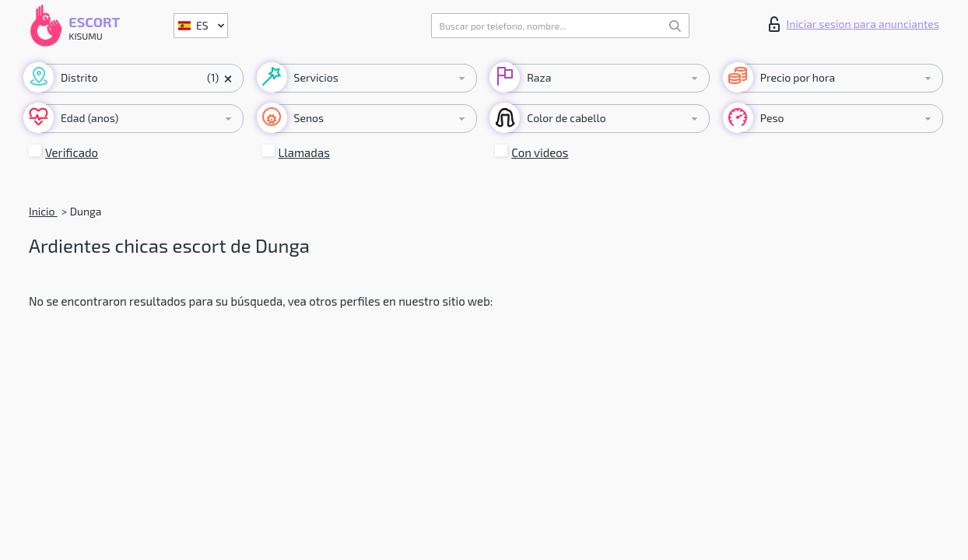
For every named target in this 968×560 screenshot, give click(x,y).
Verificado (72, 152)
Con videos (540, 152)
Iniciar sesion (854, 24)
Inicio (43, 211)
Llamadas (304, 152)
